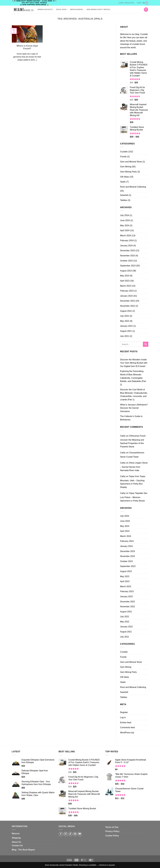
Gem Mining (126, 167)
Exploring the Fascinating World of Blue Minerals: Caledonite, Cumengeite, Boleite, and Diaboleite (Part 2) (133, 378)
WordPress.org (127, 733)
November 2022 (128, 306)
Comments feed (127, 727)
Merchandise (77, 10)
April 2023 (125, 281)
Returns (16, 834)
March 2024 (126, 236)
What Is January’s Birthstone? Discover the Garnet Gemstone (134, 408)
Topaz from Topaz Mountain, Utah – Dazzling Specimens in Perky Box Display (133, 482)
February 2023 (127, 291)
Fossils (123, 157)
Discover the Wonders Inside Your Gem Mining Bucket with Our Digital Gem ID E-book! (134, 363)
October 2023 (126, 261)
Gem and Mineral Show (131, 162)
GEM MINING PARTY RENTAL (98, 9)
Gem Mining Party (128, 172)
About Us (16, 842)
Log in (123, 717)
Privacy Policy (112, 831)
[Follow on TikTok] (70, 834)
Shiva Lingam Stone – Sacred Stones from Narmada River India (134, 467)
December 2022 (128, 301)
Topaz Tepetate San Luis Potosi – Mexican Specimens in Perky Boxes (134, 497)
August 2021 (126, 331)
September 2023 (128, 266)
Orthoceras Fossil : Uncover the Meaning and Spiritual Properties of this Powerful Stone (133, 441)
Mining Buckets (46, 10)
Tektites (124, 200)
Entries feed (126, 723)
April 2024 (125, 230)
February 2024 (127, 240)
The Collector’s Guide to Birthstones (131, 418)
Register (124, 712)
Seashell (124, 195)
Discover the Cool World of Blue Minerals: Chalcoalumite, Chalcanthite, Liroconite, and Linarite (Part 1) (134, 395)
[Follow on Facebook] (61, 834)
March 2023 (126, 286)
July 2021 (125, 336)
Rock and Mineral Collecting (133, 187)
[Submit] (146, 344)
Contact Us (17, 846)
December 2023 (128, 251)
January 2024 (126, 246)
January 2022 (126, 326)
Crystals (124, 152)
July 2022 (125, 316)
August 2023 (126, 271)
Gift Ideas (125, 177)
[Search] (146, 10)
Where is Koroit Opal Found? (27, 47)
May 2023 (125, 276)
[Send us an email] (75, 834)
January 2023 (126, 296)
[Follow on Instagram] (66, 834)
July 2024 (125, 215)
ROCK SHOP (62, 10)
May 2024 (125, 226)
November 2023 (128, 256)
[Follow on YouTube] (80, 834)
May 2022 (125, 321)
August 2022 (126, 311)
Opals (123, 182)
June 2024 (125, 220)
